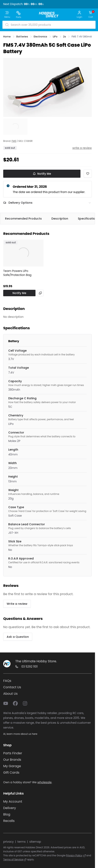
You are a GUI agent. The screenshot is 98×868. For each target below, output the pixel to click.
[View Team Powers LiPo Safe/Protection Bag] (23, 253)
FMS (14, 141)
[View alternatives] (40, 293)
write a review (82, 148)
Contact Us (12, 687)
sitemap (35, 842)
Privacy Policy (76, 855)
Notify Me (42, 174)
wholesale (44, 782)
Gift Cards (11, 773)
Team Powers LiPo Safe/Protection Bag (17, 273)
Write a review (17, 604)
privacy (8, 842)
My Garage (12, 766)
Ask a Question (18, 637)
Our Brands (12, 760)
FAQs (7, 681)
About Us (10, 694)
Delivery (10, 808)
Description (60, 219)
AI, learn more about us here (20, 734)
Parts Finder (13, 753)
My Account (13, 801)
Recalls (9, 821)
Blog (7, 814)
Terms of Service (15, 859)
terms (21, 842)
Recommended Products (23, 219)
